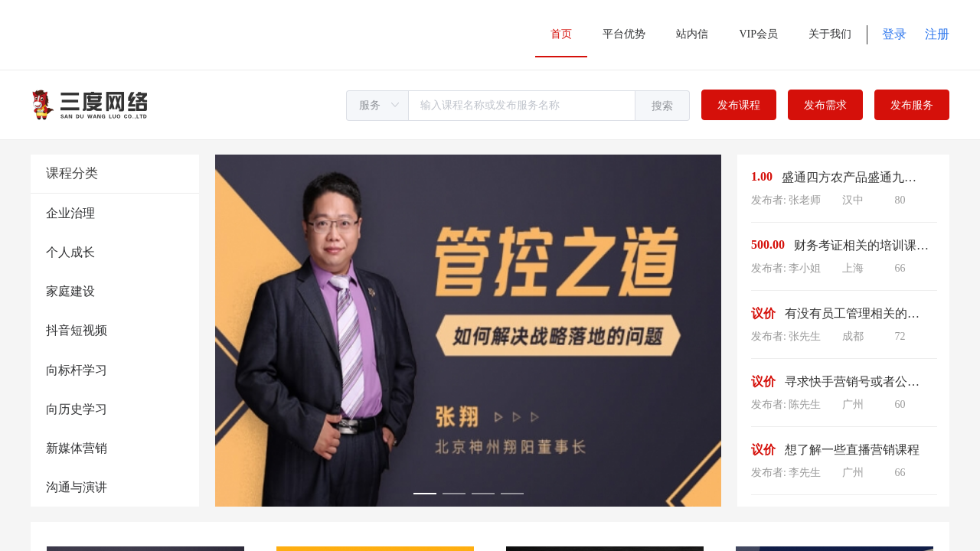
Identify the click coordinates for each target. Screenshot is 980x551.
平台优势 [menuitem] (624, 34)
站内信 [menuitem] (692, 34)
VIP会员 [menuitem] (758, 34)
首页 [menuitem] (561, 34)
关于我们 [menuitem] (830, 34)
